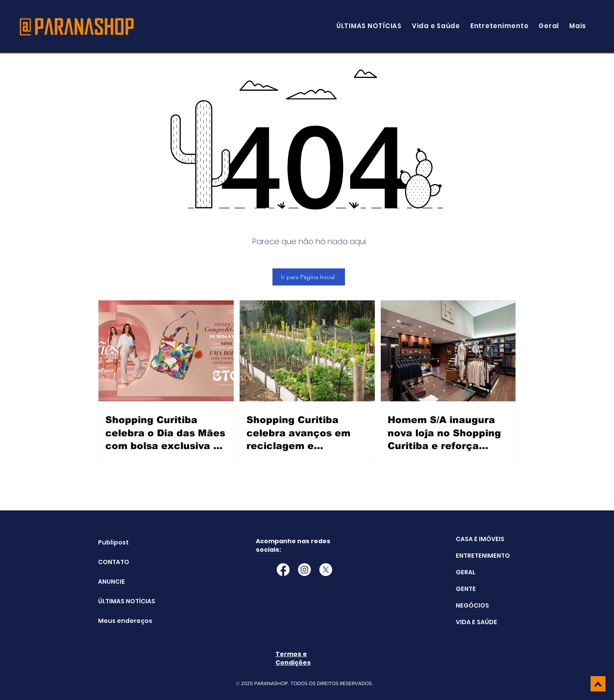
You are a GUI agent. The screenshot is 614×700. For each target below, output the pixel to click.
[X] (326, 570)
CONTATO (114, 562)
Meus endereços (120, 621)
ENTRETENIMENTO (483, 556)
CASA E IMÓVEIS (480, 539)
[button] (578, 26)
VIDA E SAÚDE (476, 622)
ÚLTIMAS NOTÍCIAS (120, 601)
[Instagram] (304, 570)
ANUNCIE (112, 582)
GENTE (466, 589)
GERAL (466, 572)
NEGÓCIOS (472, 605)
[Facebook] (283, 570)
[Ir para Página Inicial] (309, 277)
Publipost (113, 542)
